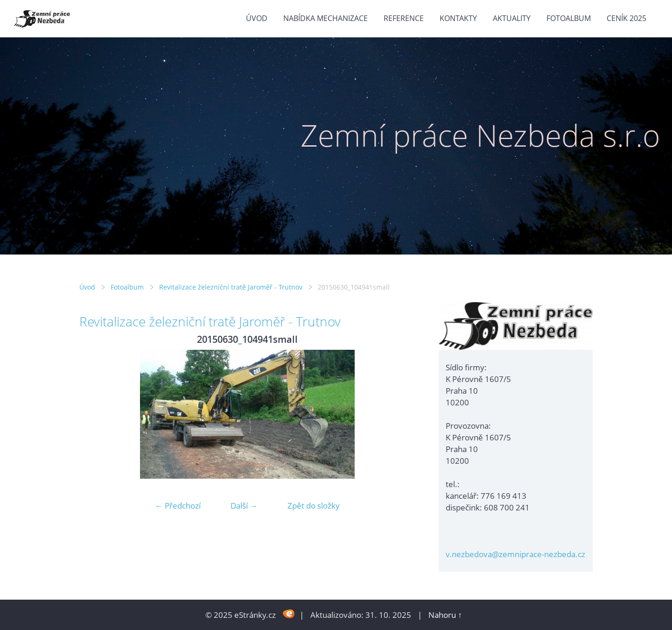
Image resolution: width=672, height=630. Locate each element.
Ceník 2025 (626, 18)
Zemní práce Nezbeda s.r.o (480, 135)
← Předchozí (178, 506)
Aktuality (512, 18)
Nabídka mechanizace (325, 18)
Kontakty (458, 18)
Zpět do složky (314, 506)
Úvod (257, 18)
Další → (244, 506)
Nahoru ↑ (445, 615)
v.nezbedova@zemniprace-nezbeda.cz (515, 554)
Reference (404, 18)
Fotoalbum (569, 18)
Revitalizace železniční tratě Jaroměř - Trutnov (231, 287)
